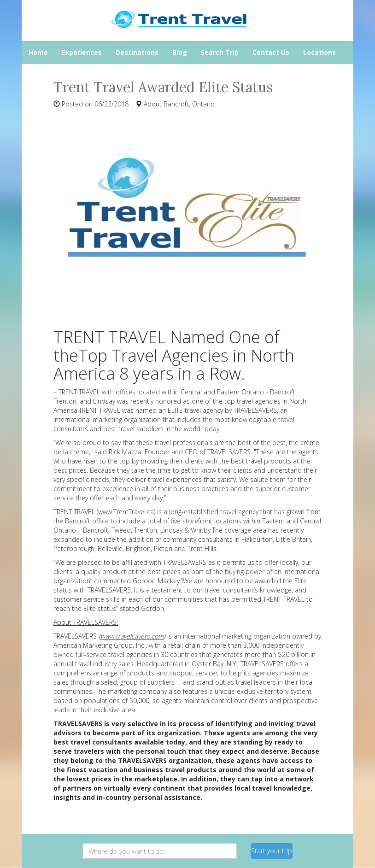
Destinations (137, 52)
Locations (319, 52)
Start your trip (272, 851)
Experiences (82, 52)
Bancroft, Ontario (189, 104)
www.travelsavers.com (132, 636)
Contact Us (271, 52)
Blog (180, 52)
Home (38, 52)
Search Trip (220, 52)
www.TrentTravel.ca (126, 512)
